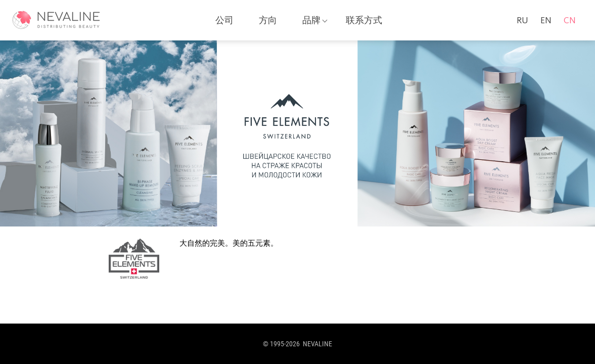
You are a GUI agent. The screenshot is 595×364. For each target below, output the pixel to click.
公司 (224, 20)
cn (570, 20)
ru (522, 20)
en (546, 20)
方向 (268, 20)
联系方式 (364, 20)
